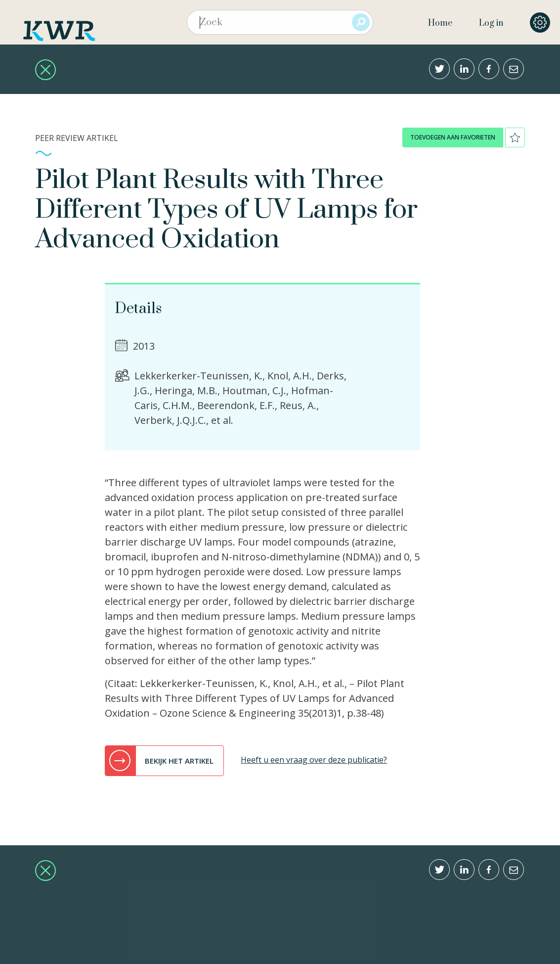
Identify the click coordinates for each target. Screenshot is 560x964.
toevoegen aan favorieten (453, 137)
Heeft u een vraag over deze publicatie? (314, 760)
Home (440, 23)
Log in (491, 23)
